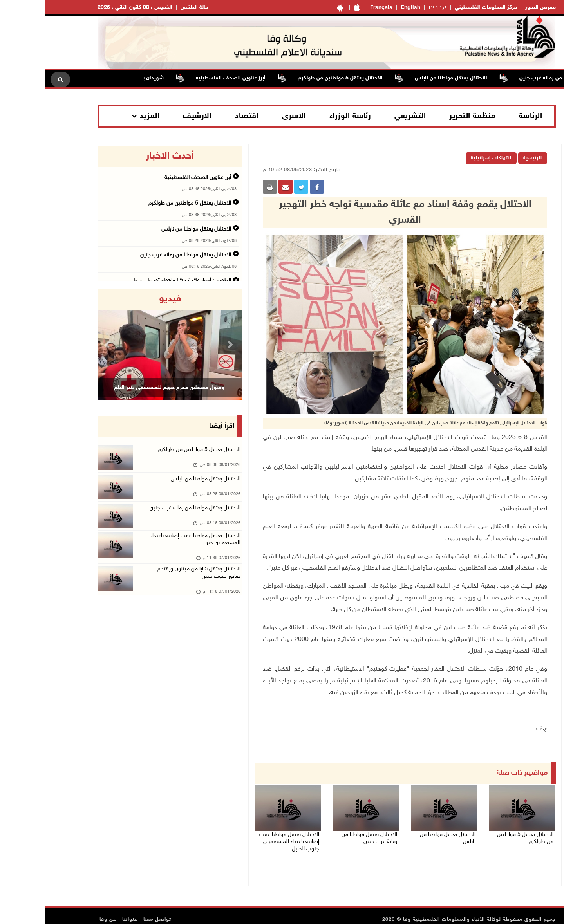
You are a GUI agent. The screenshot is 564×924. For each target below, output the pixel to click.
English (366, 8)
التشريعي (365, 116)
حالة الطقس (150, 8)
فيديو (126, 299)
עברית (393, 8)
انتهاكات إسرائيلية (446, 158)
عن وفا (63, 912)
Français (337, 8)
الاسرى (249, 116)
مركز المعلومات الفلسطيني (441, 8)
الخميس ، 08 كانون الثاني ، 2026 (90, 8)
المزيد (105, 116)
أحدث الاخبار (125, 156)
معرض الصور (496, 8)
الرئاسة (486, 116)
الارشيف (153, 116)
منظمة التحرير (428, 116)
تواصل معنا (113, 912)
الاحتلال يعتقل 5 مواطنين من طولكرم (289, 78)
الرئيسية (488, 158)
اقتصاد (202, 116)
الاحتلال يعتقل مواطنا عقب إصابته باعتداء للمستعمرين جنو (149, 555)
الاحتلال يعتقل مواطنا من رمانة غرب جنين (515, 78)
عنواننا (85, 912)
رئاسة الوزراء (306, 116)
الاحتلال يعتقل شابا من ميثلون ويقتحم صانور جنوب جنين (151, 592)
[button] (64, 344)
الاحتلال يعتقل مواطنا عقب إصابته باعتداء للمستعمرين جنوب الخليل (242, 837)
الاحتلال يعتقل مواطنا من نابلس (400, 78)
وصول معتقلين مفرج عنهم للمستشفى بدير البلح (124, 388)
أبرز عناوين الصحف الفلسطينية (180, 78)
